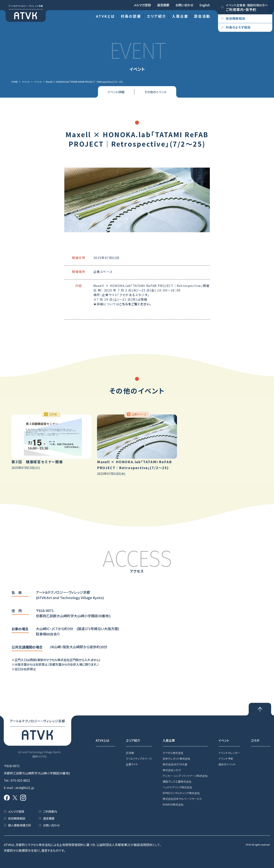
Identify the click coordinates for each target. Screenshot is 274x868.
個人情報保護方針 (20, 825)
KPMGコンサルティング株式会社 (181, 793)
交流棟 (130, 753)
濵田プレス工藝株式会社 (177, 781)
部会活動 (202, 16)
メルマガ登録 (142, 5)
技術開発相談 (17, 818)
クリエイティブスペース (139, 759)
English (205, 5)
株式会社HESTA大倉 (175, 764)
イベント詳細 (116, 92)
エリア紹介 (157, 16)
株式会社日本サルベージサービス (182, 799)
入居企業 (180, 16)
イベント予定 (226, 759)
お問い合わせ (184, 5)
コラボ (255, 740)
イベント (224, 740)
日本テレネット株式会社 (176, 759)
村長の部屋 (131, 16)
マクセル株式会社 (173, 753)
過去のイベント (227, 764)
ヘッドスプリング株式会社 (177, 787)
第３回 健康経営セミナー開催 (37, 462)
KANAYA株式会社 (173, 804)
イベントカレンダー (229, 753)
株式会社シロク (172, 770)
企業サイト (132, 764)
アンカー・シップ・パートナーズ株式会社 (185, 776)
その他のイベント (156, 92)
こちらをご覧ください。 (135, 304)
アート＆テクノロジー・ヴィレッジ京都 (26, 6)
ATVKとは (105, 16)
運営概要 (163, 5)
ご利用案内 (50, 811)
